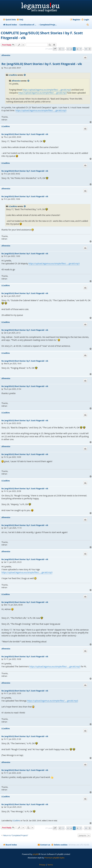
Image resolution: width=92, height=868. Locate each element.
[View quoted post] (25, 75)
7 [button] (81, 49)
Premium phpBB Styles (54, 858)
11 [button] (86, 49)
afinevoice (6, 55)
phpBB (36, 854)
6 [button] (77, 49)
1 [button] (63, 49)
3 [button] (68, 49)
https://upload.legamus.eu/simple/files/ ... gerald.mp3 (47, 90)
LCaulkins (13, 75)
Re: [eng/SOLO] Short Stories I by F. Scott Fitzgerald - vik (42, 64)
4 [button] (71, 49)
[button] (55, 49)
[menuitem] (20, 20)
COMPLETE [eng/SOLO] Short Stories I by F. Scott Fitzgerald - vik (42, 35)
